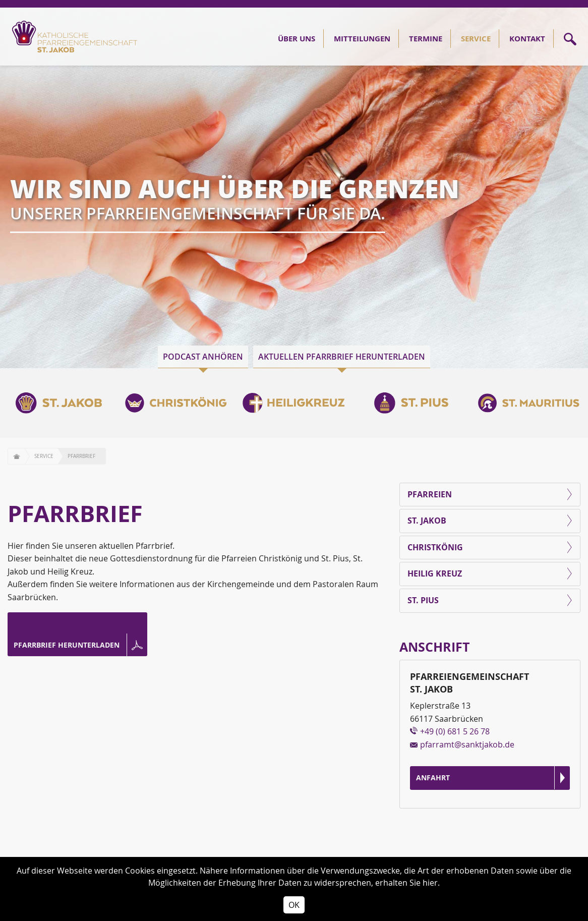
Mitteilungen (362, 39)
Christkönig (435, 547)
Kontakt (527, 39)
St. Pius (423, 600)
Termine (426, 39)
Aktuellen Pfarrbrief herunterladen (342, 357)
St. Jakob (427, 521)
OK (294, 905)
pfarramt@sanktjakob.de (467, 744)
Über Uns (297, 39)
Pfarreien (430, 494)
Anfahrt (433, 778)
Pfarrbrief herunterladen (67, 645)
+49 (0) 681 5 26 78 (455, 731)
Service (476, 39)
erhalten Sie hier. (407, 883)
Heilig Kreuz (435, 573)
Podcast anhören (203, 357)
